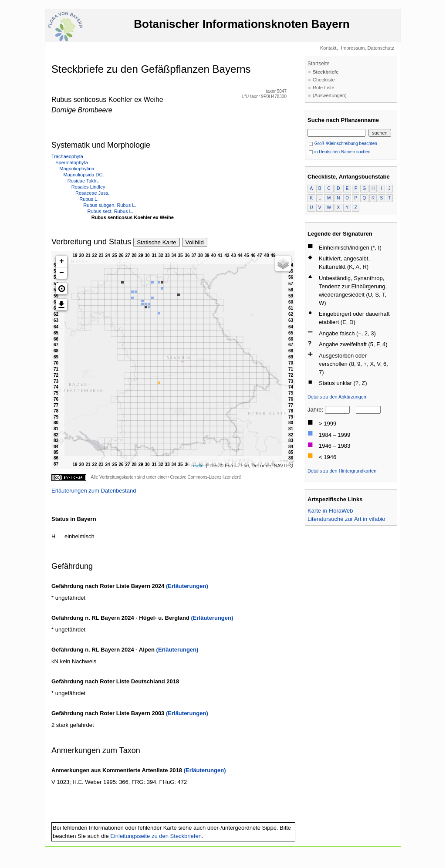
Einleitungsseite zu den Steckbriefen (156, 836)
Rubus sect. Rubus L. (110, 211)
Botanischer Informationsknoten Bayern (242, 28)
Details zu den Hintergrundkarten (342, 471)
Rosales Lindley (88, 187)
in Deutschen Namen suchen (339, 152)
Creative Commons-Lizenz (196, 477)
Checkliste (324, 80)
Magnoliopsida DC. (84, 175)
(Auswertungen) (330, 95)
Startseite (319, 64)
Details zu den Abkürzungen (337, 397)
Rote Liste (324, 88)
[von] (337, 410)
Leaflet (198, 466)
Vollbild (195, 242)
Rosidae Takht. (83, 181)
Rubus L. (89, 199)
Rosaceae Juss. (92, 193)
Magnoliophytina (77, 169)
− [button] (62, 273)
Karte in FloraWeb (330, 511)
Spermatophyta (72, 162)
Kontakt (328, 48)
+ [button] (62, 261)
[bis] (368, 410)
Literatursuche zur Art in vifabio (346, 519)
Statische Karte (156, 242)
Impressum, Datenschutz (368, 48)
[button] (61, 289)
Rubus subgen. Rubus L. (110, 205)
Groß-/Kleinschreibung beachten (343, 144)
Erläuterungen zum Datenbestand (94, 491)
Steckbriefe (326, 72)
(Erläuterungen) (187, 586)
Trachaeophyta (67, 156)
